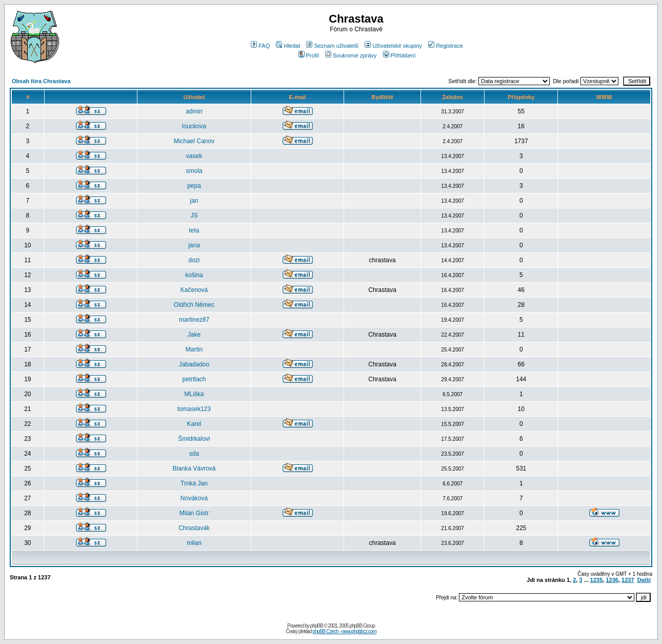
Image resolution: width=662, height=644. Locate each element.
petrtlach (194, 379)
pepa (194, 186)
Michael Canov (194, 141)
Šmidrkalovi (194, 439)
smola (194, 171)
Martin (194, 349)
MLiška (194, 394)
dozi (194, 260)
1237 (628, 580)
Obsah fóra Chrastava (41, 81)
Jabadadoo (194, 364)
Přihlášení (399, 55)
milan (194, 543)
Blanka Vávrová (194, 469)
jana (194, 245)
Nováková (194, 498)
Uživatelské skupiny (393, 46)
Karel (194, 424)
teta (194, 230)
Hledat (288, 46)
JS (194, 216)
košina (194, 275)
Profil (309, 55)
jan (194, 201)
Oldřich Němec (194, 305)
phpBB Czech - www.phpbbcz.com (344, 631)
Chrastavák (194, 528)
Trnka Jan (194, 483)
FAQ (260, 46)
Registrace (446, 46)
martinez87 (194, 320)
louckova (194, 126)
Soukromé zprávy (351, 55)
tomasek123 (194, 409)
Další (644, 580)
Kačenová (194, 290)
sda (194, 454)
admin (194, 111)
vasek (194, 156)
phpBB (317, 626)
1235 (596, 580)
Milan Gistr (194, 513)
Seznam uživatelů (332, 46)
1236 (612, 580)
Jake (194, 335)
